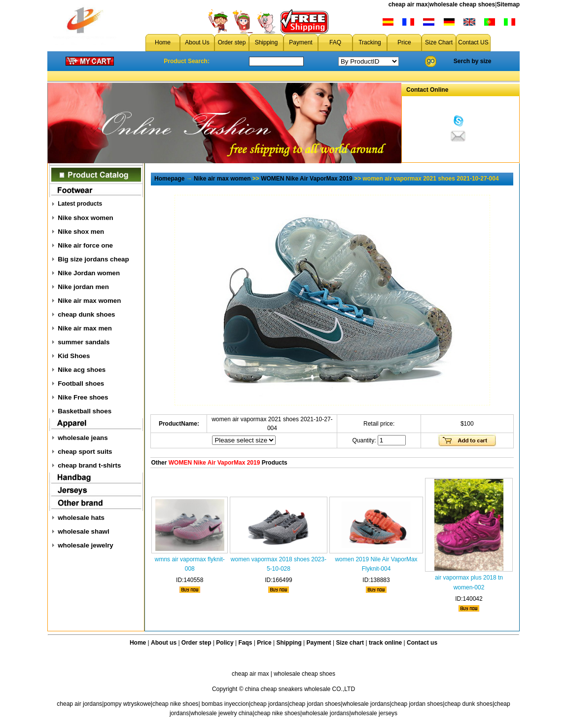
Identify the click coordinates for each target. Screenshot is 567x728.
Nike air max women (89, 301)
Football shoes (81, 383)
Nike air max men (85, 328)
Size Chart (439, 42)
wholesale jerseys (374, 713)
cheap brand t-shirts (89, 465)
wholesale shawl (83, 531)
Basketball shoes (85, 411)
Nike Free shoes (83, 397)
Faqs (246, 643)
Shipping (266, 42)
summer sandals (84, 342)
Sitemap (508, 4)
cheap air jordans (79, 704)
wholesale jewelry (86, 545)
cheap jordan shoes (315, 704)
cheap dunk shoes (86, 314)
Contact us (422, 643)
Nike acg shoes (82, 370)
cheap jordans (269, 704)
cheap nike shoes (175, 704)
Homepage (169, 179)
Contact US (473, 42)
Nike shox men (81, 232)
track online (385, 643)
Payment (301, 42)
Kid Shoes (74, 356)
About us (164, 643)
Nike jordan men (83, 287)
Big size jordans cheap (93, 259)
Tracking (370, 42)
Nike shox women (86, 218)
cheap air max (408, 4)
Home (163, 42)
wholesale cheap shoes (462, 4)
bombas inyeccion (225, 704)
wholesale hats (81, 518)
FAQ (335, 42)
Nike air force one (85, 245)
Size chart (350, 643)
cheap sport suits (85, 452)
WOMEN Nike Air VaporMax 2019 (307, 179)
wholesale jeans (83, 438)
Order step (232, 42)
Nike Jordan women (89, 273)
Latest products (80, 204)
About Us (197, 42)
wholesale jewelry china (221, 713)
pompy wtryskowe (127, 704)
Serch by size (473, 61)
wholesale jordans (366, 704)
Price (404, 42)
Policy (225, 643)
